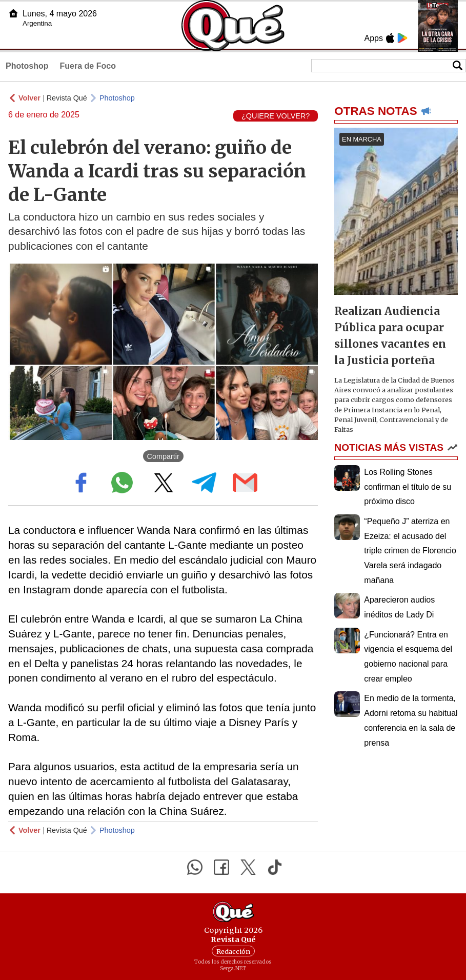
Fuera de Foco (88, 66)
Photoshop (27, 66)
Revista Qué (67, 98)
